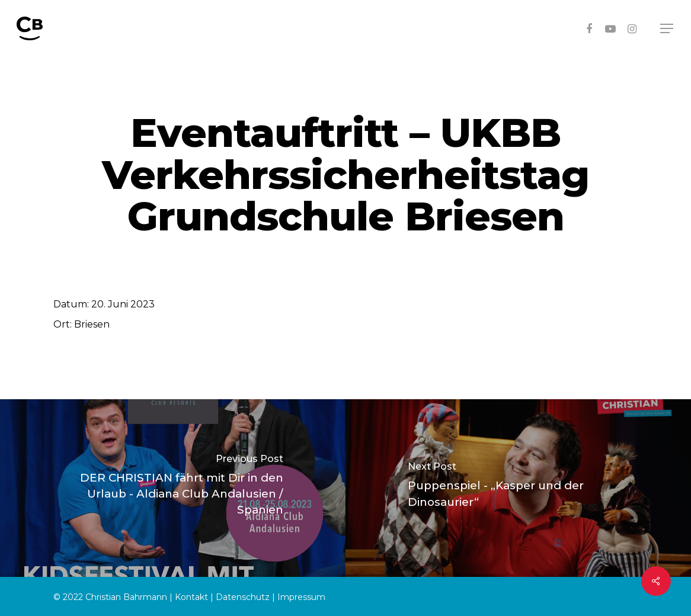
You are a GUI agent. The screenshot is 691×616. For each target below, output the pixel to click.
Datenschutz (243, 597)
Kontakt (191, 597)
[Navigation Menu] (667, 29)
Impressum (301, 597)
